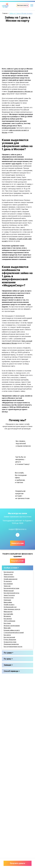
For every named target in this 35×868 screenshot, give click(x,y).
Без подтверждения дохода (13, 647)
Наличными (7, 600)
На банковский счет (10, 607)
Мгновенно (7, 616)
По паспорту (8, 581)
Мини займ (7, 628)
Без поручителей (9, 637)
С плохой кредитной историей (14, 633)
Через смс (7, 586)
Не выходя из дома (10, 642)
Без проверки (8, 584)
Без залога (7, 635)
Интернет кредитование (12, 626)
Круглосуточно (9, 598)
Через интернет (9, 577)
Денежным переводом (11, 644)
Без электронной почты (11, 593)
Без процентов (9, 572)
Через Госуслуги (9, 595)
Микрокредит (8, 612)
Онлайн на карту (9, 605)
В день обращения (10, 640)
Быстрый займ (8, 614)
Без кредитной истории (11, 588)
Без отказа (7, 623)
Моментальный (9, 591)
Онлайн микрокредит (11, 579)
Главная (5, 13)
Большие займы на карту (12, 630)
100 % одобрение (9, 621)
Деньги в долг (8, 574)
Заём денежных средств (12, 609)
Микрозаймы (8, 602)
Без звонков (8, 619)
